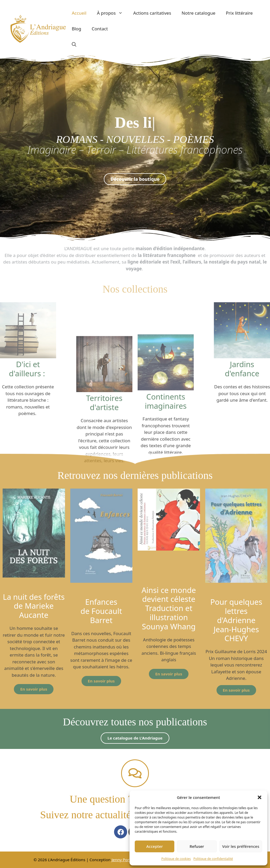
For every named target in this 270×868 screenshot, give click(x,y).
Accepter (155, 846)
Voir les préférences (241, 846)
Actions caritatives (152, 13)
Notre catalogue (199, 13)
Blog (77, 29)
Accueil (79, 13)
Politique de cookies (176, 859)
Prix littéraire (239, 13)
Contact (100, 29)
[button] (260, 797)
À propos (113, 13)
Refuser (197, 846)
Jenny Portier (124, 860)
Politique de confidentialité (213, 859)
